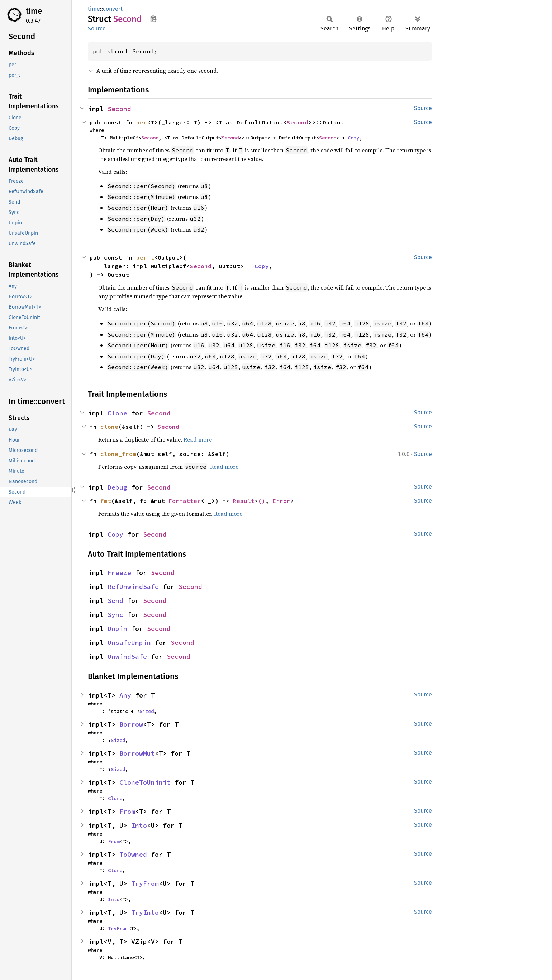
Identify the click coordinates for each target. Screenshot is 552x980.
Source (97, 28)
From (127, 811)
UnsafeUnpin (129, 643)
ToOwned (133, 854)
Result (244, 501)
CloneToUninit (145, 782)
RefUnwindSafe (133, 587)
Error (281, 501)
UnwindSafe (127, 656)
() (262, 501)
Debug (117, 487)
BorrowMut (137, 753)
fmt (106, 501)
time (34, 11)
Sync (115, 615)
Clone (117, 413)
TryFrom (145, 883)
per (142, 122)
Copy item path (153, 19)
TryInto (145, 912)
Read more (198, 439)
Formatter (185, 501)
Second (119, 109)
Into (139, 825)
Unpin (117, 629)
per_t (145, 257)
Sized (147, 711)
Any (125, 695)
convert (113, 9)
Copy (353, 138)
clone (109, 427)
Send (115, 601)
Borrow (131, 724)
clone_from (118, 454)
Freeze (119, 573)
